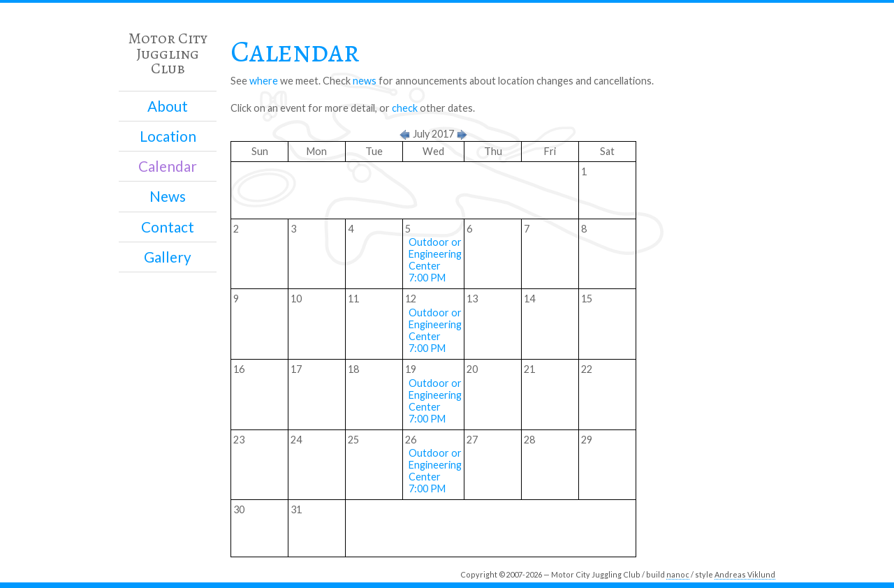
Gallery (168, 257)
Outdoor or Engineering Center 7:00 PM (435, 260)
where (264, 81)
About (168, 106)
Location (168, 136)
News (168, 196)
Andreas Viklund (745, 574)
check (405, 108)
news (365, 81)
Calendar (168, 166)
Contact (168, 227)
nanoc (678, 574)
